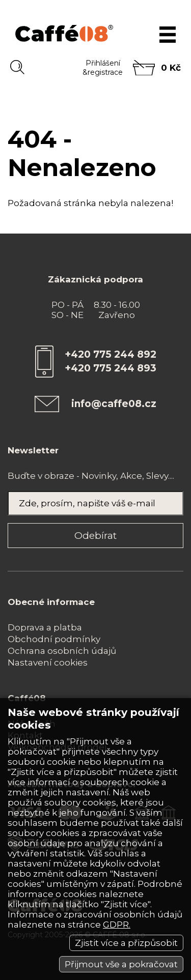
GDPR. (117, 925)
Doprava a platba (45, 627)
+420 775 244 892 (111, 354)
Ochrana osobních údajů (62, 651)
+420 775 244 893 (111, 368)
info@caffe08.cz (114, 404)
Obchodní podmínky (54, 639)
